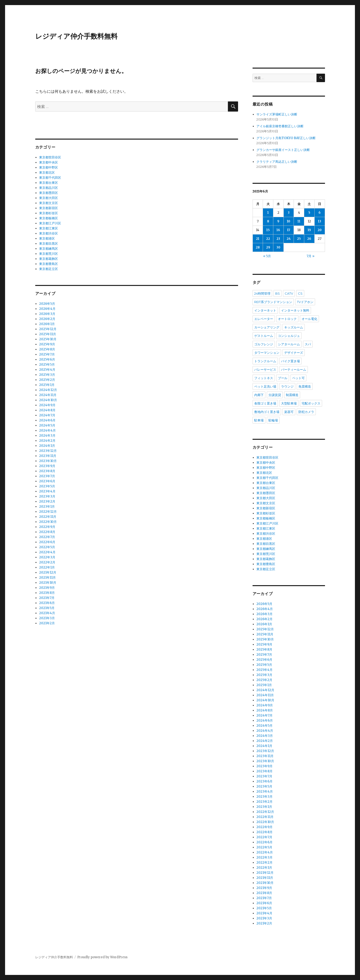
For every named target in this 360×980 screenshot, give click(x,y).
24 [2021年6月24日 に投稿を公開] (289, 239)
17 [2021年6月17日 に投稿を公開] (289, 230)
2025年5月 (47, 365)
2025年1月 (47, 385)
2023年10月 (48, 461)
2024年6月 (47, 420)
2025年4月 (47, 370)
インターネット (265, 310)
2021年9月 (47, 588)
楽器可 (289, 412)
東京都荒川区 (49, 254)
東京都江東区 (49, 228)
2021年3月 (47, 618)
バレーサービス (265, 369)
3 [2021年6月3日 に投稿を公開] (289, 213)
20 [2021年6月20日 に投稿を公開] (320, 230)
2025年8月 (47, 349)
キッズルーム (294, 327)
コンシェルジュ (289, 336)
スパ (308, 344)
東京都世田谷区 (50, 157)
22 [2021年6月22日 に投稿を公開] (268, 239)
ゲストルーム (264, 336)
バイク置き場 (290, 361)
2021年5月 (47, 608)
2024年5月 (47, 425)
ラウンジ (287, 386)
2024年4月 (47, 430)
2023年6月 (47, 481)
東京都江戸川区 (50, 223)
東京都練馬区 (49, 249)
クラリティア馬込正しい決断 (277, 162)
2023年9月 (47, 466)
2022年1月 (47, 567)
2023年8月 (47, 471)
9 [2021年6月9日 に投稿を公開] (278, 221)
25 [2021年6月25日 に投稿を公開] (299, 239)
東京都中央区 (49, 162)
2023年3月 (47, 496)
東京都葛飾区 (49, 259)
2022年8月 (47, 532)
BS (278, 293)
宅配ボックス (311, 403)
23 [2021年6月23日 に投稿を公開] (278, 239)
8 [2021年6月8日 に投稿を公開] (268, 221)
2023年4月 (47, 491)
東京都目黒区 (49, 244)
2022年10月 (48, 522)
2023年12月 (48, 451)
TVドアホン (305, 302)
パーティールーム (294, 369)
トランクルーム (265, 361)
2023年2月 (47, 501)
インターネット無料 (295, 310)
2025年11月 (48, 334)
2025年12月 (48, 329)
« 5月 (267, 256)
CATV (289, 293)
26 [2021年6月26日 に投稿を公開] (309, 239)
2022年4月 (47, 552)
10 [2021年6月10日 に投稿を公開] (289, 221)
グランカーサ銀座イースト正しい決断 (283, 150)
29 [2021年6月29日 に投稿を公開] (268, 247)
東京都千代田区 (50, 178)
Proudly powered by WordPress (102, 957)
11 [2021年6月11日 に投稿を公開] (299, 221)
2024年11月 (48, 395)
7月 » (311, 256)
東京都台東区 (49, 183)
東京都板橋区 (49, 218)
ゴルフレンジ (264, 344)
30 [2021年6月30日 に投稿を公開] (278, 247)
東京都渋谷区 (49, 233)
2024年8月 (47, 410)
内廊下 (259, 395)
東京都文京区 (49, 203)
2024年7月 (47, 415)
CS (300, 293)
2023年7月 (47, 476)
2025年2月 (47, 380)
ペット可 (298, 378)
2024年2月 (47, 441)
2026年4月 (47, 309)
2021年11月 (47, 578)
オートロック (287, 319)
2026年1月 (47, 324)
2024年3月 (47, 436)
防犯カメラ (306, 412)
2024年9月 (47, 405)
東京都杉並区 (49, 213)
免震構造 (305, 386)
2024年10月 (48, 400)
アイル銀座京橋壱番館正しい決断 (280, 126)
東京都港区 (47, 238)
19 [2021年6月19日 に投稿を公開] (309, 230)
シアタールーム (289, 344)
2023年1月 (47, 507)
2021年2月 (47, 623)
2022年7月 (47, 537)
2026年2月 (47, 319)
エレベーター (264, 319)
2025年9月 (47, 344)
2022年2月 (47, 562)
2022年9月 (47, 527)
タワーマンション (267, 353)
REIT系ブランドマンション (273, 302)
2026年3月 (47, 314)
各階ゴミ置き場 (265, 403)
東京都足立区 (49, 269)
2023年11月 (48, 456)
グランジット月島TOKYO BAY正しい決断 (286, 138)
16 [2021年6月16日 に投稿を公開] (278, 230)
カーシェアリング (267, 327)
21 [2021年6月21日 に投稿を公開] (258, 239)
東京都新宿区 (49, 208)
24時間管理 (262, 293)
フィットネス (264, 378)
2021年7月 (47, 598)
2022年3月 (47, 557)
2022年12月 (48, 512)
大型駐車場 (289, 403)
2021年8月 (47, 593)
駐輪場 (273, 420)
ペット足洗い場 (265, 386)
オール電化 (309, 319)
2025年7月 (47, 354)
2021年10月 (48, 583)
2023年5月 (47, 486)
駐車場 (259, 420)
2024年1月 (47, 446)
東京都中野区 (49, 167)
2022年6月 (47, 542)
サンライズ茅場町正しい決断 (277, 114)
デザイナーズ (294, 353)
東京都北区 (47, 173)
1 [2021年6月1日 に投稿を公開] (268, 213)
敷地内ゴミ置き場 (267, 412)
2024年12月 (48, 390)
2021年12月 (48, 572)
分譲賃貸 (275, 395)
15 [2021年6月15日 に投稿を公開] (268, 230)
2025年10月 (48, 339)
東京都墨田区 (49, 193)
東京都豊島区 (49, 264)
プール (283, 378)
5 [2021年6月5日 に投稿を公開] (309, 213)
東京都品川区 (49, 188)
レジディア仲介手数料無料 (76, 36)
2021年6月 (47, 603)
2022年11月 (48, 517)
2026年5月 (47, 304)
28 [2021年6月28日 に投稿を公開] (258, 247)
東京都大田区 (49, 198)
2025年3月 (47, 375)
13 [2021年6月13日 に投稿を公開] (320, 221)
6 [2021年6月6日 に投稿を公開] (320, 213)
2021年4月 (47, 613)
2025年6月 (47, 359)
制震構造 (292, 395)
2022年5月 (47, 547)
